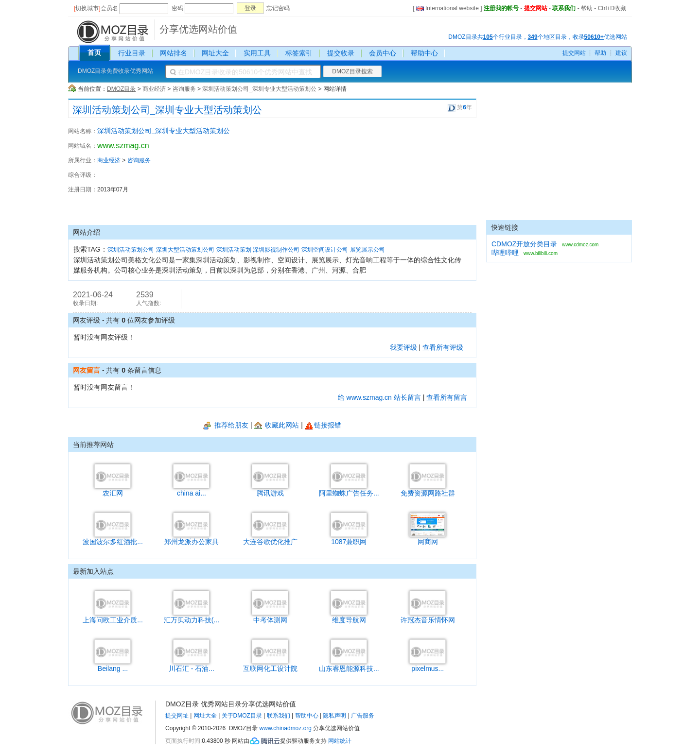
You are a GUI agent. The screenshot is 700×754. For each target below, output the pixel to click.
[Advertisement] (423, 171)
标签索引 (299, 53)
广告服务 (363, 716)
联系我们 (564, 8)
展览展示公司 (367, 250)
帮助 (587, 8)
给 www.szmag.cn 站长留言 (379, 397)
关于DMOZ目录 (242, 716)
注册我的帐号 (501, 8)
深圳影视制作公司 (276, 250)
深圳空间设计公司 (325, 250)
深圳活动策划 (234, 250)
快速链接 (505, 227)
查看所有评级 (443, 347)
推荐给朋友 (226, 425)
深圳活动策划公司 (131, 250)
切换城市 (87, 8)
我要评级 (403, 347)
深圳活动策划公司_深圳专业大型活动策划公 (259, 89)
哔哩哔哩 (505, 253)
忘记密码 (278, 8)
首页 (94, 52)
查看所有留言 (447, 397)
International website (447, 8)
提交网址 (177, 716)
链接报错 (323, 425)
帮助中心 (424, 53)
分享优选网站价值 (198, 29)
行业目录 (132, 53)
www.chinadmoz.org (286, 728)
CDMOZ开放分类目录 (524, 244)
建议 (621, 53)
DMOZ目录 (121, 89)
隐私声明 (334, 716)
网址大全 (215, 53)
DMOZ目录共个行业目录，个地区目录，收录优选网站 (538, 37)
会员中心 (383, 53)
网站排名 (174, 53)
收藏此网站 (277, 425)
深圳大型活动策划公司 (185, 250)
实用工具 (257, 53)
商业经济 (154, 89)
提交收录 (341, 53)
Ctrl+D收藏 (612, 8)
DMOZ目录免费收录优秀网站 (115, 71)
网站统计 (340, 741)
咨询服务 (184, 89)
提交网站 (536, 8)
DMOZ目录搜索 (352, 71)
